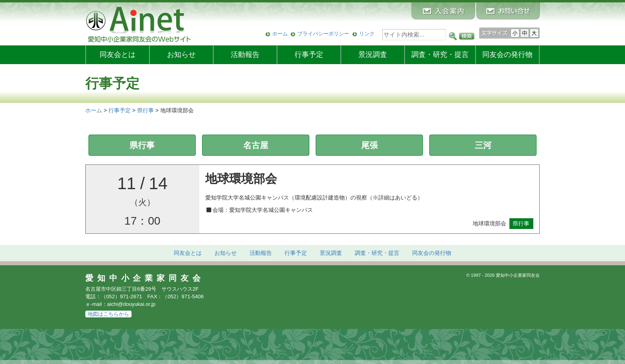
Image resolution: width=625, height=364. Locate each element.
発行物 (507, 55)
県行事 (142, 145)
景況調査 (373, 55)
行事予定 (309, 55)
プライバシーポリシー (323, 34)
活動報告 (245, 55)
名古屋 (256, 145)
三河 (483, 145)
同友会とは (118, 55)
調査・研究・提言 (440, 55)
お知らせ (181, 55)
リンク (367, 34)
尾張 (369, 145)
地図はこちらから (108, 314)
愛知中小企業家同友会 (145, 278)
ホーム (280, 34)
